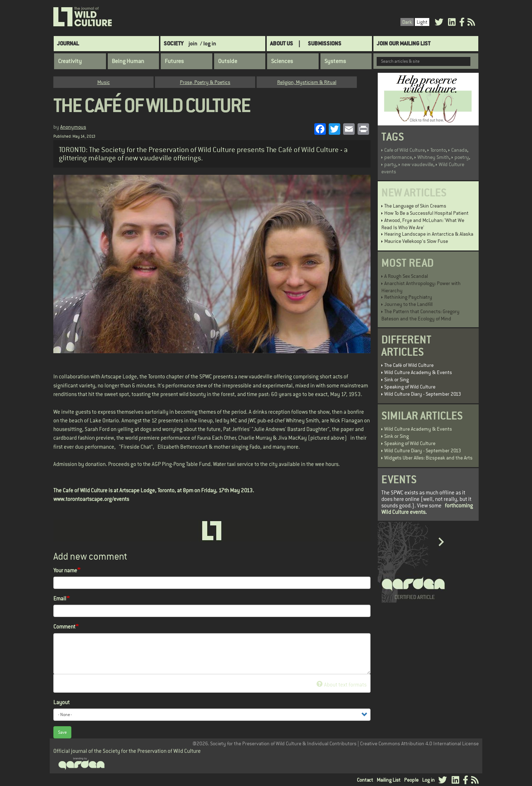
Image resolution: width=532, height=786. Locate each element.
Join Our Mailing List (404, 43)
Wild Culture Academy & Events (418, 372)
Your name (65, 570)
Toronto (438, 150)
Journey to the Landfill (408, 304)
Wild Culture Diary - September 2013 (423, 394)
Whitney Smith (433, 157)
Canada (459, 150)
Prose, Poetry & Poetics (205, 82)
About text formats (342, 685)
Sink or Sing (396, 379)
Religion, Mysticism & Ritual (307, 82)
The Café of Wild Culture (409, 365)
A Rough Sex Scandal (406, 276)
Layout (61, 702)
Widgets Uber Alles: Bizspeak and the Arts (428, 458)
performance (398, 157)
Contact (365, 780)
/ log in (208, 43)
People (411, 780)
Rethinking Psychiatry (408, 297)
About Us (281, 43)
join (193, 43)
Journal (68, 43)
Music (104, 82)
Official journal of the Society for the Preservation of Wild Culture (127, 751)
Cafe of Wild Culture (405, 150)
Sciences (282, 61)
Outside (228, 61)
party (390, 164)
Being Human (128, 61)
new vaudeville (417, 164)
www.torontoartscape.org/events (91, 499)
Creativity (70, 61)
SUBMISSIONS (325, 43)
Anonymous (73, 127)
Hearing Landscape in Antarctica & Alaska (429, 234)
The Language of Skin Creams (415, 206)
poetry (462, 157)
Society (174, 43)
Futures (174, 61)
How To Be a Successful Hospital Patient (426, 213)
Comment (64, 627)
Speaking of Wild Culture (410, 387)
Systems (335, 61)
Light (422, 22)
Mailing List (389, 780)
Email (60, 598)
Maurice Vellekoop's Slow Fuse (416, 241)
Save (62, 732)
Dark (407, 22)
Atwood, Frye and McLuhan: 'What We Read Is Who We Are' (423, 224)
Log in (428, 780)
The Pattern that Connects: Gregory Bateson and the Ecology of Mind (420, 315)
